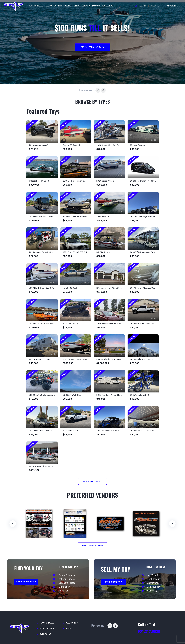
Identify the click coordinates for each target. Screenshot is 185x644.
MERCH (77, 6)
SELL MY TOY (50, 6)
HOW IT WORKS (65, 6)
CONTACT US (107, 6)
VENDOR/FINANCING (91, 6)
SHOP (68, 628)
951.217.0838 (149, 631)
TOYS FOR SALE (36, 6)
